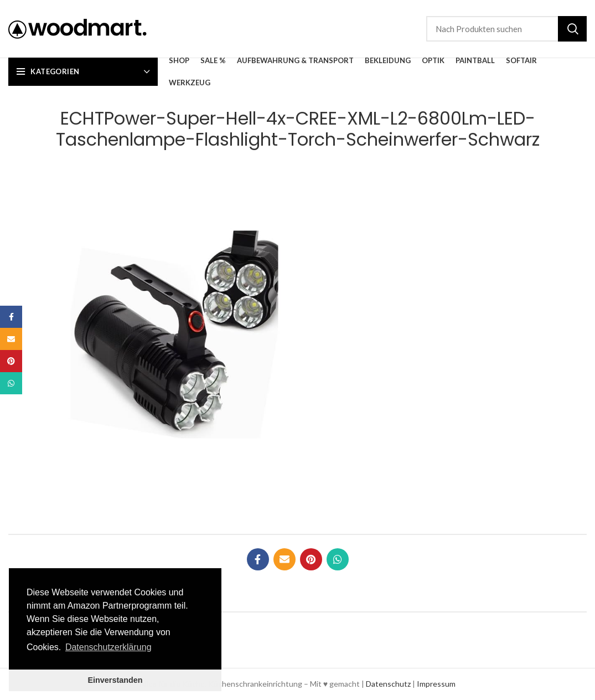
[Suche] (506, 29)
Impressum (436, 684)
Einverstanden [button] (115, 680)
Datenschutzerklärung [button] (108, 647)
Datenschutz (388, 684)
